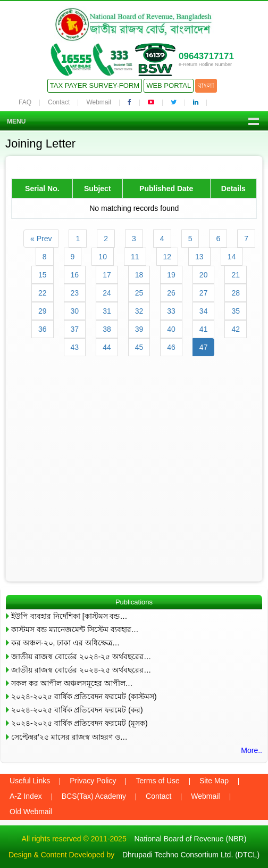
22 (43, 293)
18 (139, 275)
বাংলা (206, 85)
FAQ (25, 102)
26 (171, 293)
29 (43, 311)
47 (204, 347)
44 (107, 347)
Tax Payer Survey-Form (95, 85)
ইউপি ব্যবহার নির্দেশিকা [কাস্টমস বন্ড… (69, 616)
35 (236, 311)
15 (43, 275)
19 (171, 275)
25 (139, 293)
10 (103, 257)
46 (171, 347)
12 (167, 257)
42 (236, 329)
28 (236, 293)
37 (75, 329)
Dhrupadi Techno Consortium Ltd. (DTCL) (191, 855)
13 (199, 257)
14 (232, 257)
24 (107, 293)
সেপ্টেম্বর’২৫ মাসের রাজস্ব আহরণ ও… (69, 737)
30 (75, 311)
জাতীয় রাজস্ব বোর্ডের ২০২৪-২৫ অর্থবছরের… (81, 657)
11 (135, 257)
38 (107, 329)
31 (107, 311)
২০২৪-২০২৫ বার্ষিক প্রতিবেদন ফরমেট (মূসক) (79, 723)
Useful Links (30, 781)
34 (204, 311)
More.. (252, 750)
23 (75, 293)
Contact (59, 102)
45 (139, 347)
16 (75, 275)
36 (43, 329)
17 (107, 275)
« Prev (41, 239)
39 (139, 329)
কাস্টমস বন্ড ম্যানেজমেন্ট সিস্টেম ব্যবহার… (75, 629)
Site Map (214, 781)
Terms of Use (157, 781)
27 (204, 293)
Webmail (98, 102)
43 (75, 347)
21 (236, 275)
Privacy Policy (93, 781)
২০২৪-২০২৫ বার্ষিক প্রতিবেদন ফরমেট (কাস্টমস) (84, 697)
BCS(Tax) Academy (94, 796)
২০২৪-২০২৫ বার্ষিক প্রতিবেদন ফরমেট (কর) (77, 710)
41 (204, 329)
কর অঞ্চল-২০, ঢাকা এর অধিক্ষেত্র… (65, 643)
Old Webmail (31, 812)
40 (171, 329)
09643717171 (206, 56)
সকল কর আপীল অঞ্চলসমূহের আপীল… (72, 683)
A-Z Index (26, 796)
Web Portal (169, 85)
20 (204, 275)
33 (171, 311)
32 (139, 311)
